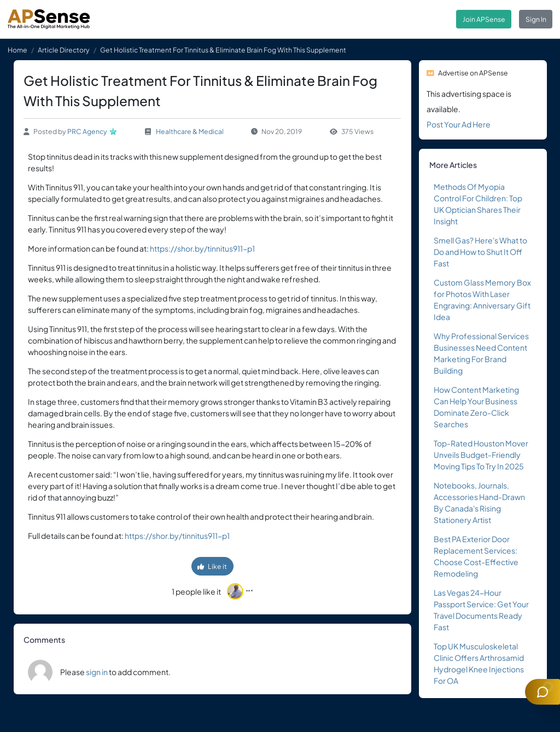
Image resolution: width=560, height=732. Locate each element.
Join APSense (484, 19)
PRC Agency (87, 131)
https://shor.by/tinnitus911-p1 (202, 248)
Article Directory (64, 50)
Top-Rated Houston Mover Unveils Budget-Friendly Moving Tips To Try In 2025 (481, 455)
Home (17, 50)
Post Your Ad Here (459, 124)
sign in (97, 672)
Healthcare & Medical (190, 131)
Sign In (536, 19)
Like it (212, 566)
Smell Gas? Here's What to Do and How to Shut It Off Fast (480, 252)
